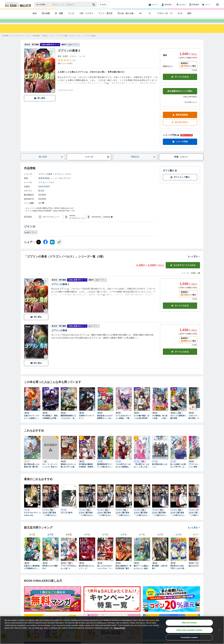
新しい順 (195, 278)
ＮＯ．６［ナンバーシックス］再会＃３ (50, 471)
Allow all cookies (189, 623)
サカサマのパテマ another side (32, 519)
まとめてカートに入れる (183, 270)
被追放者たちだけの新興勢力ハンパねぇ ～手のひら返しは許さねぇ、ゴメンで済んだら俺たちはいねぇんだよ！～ (105, 422)
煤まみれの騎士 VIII (196, 571)
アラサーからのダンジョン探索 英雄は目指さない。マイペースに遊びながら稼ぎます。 (196, 471)
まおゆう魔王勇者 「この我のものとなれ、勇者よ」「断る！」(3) (105, 519)
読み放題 (46, 13)
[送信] (94, 5)
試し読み (40, 103)
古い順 (185, 278)
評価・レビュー (181, 162)
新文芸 (41, 196)
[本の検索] (42, 5)
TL (150, 13)
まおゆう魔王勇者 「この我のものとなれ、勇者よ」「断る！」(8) (196, 519)
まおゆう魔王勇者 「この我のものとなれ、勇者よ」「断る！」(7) (178, 519)
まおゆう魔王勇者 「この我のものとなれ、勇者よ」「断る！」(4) (123, 519)
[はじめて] (181, 5)
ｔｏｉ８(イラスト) (62, 183)
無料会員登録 (180, 120)
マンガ (71, 13)
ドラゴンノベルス (46, 187)
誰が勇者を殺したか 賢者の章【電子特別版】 (32, 471)
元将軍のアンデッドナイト (87, 422)
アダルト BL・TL (165, 13)
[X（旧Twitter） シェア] (39, 247)
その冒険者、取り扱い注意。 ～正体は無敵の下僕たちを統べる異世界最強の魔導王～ (160, 422)
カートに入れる (180, 82)
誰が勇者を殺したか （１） (160, 471)
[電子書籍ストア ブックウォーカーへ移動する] (13, 41)
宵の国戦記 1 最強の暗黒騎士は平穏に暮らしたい (50, 422)
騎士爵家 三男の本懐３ (160, 572)
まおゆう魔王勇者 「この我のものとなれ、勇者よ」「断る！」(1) (50, 519)
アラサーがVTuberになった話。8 (69, 572)
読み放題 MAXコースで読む (180, 96)
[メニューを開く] (217, 5)
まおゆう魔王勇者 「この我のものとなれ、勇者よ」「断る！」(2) (87, 519)
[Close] (219, 630)
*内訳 (194, 75)
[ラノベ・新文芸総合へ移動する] (34, 41)
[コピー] (59, 247)
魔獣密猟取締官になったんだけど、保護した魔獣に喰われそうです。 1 (68, 422)
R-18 (180, 13)
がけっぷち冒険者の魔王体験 (178, 422)
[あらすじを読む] (108, 85)
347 (41, 208)
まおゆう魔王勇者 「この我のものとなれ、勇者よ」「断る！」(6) (160, 519)
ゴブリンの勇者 (59, 336)
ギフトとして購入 (180, 182)
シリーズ (97, 162)
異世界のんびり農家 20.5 (50, 572)
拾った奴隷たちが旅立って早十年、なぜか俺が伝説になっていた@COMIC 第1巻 (178, 471)
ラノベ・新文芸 (105, 13)
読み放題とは (191, 107)
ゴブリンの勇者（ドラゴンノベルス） (55, 179)
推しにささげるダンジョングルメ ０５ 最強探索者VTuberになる (105, 572)
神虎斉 (65, 61)
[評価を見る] (66, 67)
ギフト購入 (170, 176)
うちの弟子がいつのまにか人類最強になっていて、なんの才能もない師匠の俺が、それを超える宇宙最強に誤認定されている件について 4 (124, 471)
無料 (189, 13)
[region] (112, 630)
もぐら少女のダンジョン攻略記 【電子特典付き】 (123, 422)
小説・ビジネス (86, 13)
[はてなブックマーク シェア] (52, 247)
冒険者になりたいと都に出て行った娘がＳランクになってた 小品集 (69, 471)
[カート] (206, 5)
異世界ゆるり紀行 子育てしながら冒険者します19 (178, 572)
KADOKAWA (44, 192)
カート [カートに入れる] (180, 311)
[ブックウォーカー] (18, 5)
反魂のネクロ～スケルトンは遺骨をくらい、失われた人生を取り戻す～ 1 (32, 422)
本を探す (103, 5)
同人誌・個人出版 (126, 13)
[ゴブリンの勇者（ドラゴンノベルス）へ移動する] (70, 41)
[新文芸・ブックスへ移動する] (49, 41)
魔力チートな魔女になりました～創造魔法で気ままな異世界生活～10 (141, 572)
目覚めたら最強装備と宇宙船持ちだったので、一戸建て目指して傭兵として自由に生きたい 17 (32, 572)
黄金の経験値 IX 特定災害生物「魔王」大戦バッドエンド (123, 572)
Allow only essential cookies (189, 630)
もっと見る (194, 261)
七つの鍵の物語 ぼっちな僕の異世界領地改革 (141, 422)
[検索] (94, 5)
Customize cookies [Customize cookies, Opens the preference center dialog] (189, 637)
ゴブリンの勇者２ (60, 289)
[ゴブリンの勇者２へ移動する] (90, 41)
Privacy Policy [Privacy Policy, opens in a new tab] (119, 628)
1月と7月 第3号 (66, 518)
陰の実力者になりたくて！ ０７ (87, 572)
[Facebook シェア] (45, 247)
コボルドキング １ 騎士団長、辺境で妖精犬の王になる (197, 422)
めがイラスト (31, 237)
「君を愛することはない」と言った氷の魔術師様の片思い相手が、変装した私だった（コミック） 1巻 (141, 471)
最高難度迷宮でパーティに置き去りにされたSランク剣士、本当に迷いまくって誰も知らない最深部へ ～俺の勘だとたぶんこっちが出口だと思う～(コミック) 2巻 (105, 471)
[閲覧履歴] (194, 5)
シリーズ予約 (171, 140)
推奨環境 (108, 222)
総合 (35, 13)
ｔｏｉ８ (82, 61)
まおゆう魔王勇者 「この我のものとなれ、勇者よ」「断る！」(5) (141, 519)
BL (141, 13)
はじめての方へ (180, 127)
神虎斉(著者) (44, 183)
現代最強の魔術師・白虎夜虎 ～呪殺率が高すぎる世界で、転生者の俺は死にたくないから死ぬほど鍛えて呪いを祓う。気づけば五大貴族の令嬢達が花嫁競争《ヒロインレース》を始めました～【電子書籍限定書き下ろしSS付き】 (87, 471)
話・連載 (59, 13)
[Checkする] (53, 96)
